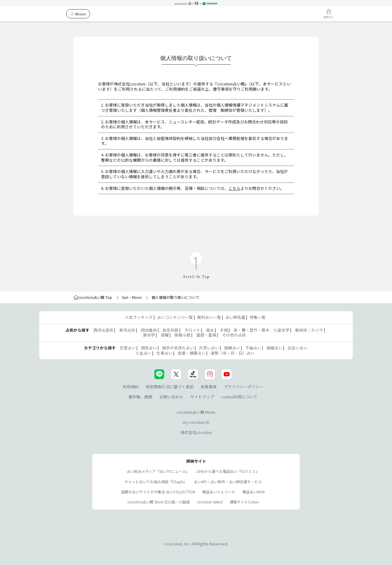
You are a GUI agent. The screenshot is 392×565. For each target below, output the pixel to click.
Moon (137, 297)
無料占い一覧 (209, 317)
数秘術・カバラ (309, 330)
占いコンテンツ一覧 (175, 317)
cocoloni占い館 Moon (196, 412)
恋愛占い (128, 348)
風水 (210, 330)
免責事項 (209, 387)
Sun (125, 297)
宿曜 (165, 335)
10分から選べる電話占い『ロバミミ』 (228, 471)
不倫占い (253, 348)
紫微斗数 (183, 335)
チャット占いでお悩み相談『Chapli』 (156, 482)
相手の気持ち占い (178, 348)
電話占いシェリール (219, 492)
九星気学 (281, 330)
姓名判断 (171, 330)
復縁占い (232, 348)
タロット (192, 330)
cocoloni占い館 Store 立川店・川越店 (159, 502)
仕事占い (164, 353)
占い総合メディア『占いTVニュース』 (158, 471)
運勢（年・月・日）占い (233, 353)
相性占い (149, 348)
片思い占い (209, 348)
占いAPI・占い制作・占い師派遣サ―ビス (228, 482)
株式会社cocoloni (196, 432)
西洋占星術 (103, 330)
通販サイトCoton (244, 502)
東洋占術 (127, 330)
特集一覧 (258, 317)
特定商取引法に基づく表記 (170, 387)
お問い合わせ (171, 397)
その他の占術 (234, 335)
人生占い (143, 353)
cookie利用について (239, 397)
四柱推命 (149, 330)
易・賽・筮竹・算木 (252, 330)
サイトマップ (202, 397)
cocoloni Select (210, 502)
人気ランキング (139, 317)
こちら (234, 188)
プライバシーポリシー (243, 387)
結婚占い (274, 348)
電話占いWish (254, 492)
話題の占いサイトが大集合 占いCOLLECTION (158, 492)
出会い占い (298, 348)
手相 (224, 330)
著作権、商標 (140, 397)
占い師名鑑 (235, 317)
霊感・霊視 (206, 335)
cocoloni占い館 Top (93, 297)
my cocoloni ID (196, 422)
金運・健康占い (192, 353)
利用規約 (131, 387)
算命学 (149, 335)
